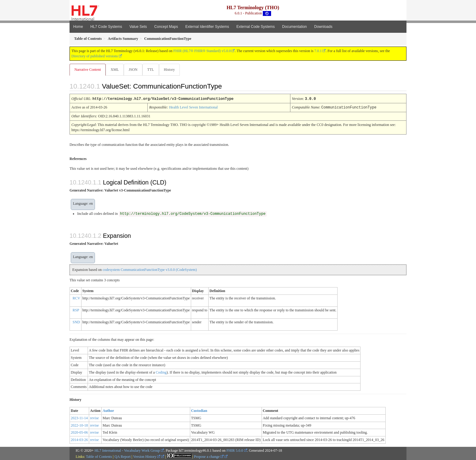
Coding (161, 372)
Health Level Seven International (193, 107)
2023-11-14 (79, 418)
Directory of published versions (95, 56)
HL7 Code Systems (106, 27)
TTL (153, 70)
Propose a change (209, 456)
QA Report (123, 456)
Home (78, 27)
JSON (134, 70)
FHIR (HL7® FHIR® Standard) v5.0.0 (202, 51)
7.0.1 (318, 51)
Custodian (199, 410)
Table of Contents (99, 456)
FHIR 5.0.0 (235, 450)
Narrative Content (88, 70)
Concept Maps (166, 27)
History (172, 70)
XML (115, 70)
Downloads (323, 27)
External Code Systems (256, 27)
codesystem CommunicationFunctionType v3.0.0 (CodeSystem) (150, 269)
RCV (76, 298)
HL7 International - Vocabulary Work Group (127, 450)
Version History (147, 456)
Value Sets (138, 27)
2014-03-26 (79, 439)
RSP (76, 310)
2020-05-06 (79, 432)
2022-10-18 (79, 425)
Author (108, 410)
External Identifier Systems (207, 27)
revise (94, 418)
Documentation (295, 27)
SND (76, 322)
